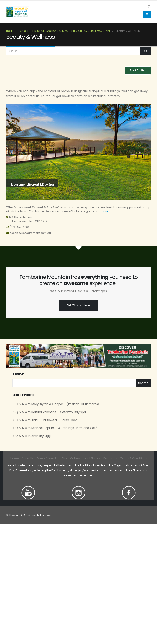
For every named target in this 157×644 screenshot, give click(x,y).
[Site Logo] (18, 12)
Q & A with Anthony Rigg (33, 436)
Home (15, 458)
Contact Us (110, 458)
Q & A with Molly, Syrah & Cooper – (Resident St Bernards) (57, 404)
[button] (149, 7)
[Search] (145, 51)
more (105, 211)
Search (18, 374)
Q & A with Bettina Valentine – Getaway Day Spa (51, 412)
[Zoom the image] (28, 488)
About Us (28, 458)
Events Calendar (48, 458)
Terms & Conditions (134, 458)
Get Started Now (79, 305)
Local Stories (91, 458)
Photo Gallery (71, 458)
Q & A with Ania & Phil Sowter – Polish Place (47, 420)
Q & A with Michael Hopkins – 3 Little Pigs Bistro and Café (56, 428)
